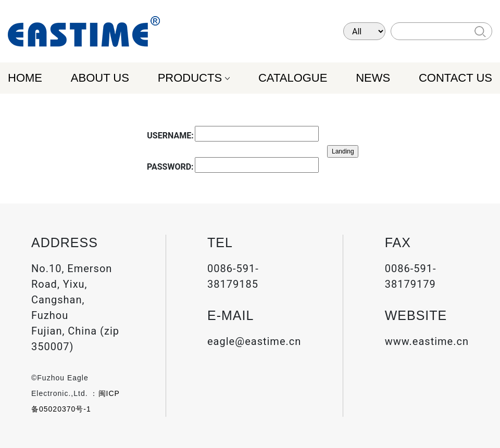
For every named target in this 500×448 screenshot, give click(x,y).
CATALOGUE (293, 78)
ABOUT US (100, 78)
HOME (25, 78)
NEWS (373, 78)
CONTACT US (455, 78)
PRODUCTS (190, 78)
